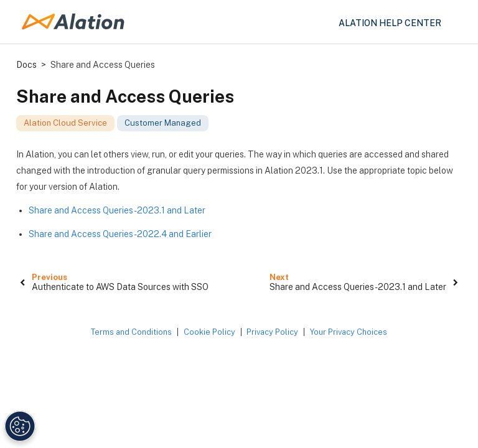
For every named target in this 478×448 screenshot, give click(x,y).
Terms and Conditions (131, 332)
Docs (26, 65)
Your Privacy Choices (349, 332)
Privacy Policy (272, 332)
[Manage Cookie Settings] (19, 426)
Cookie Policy (209, 332)
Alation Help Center (390, 23)
